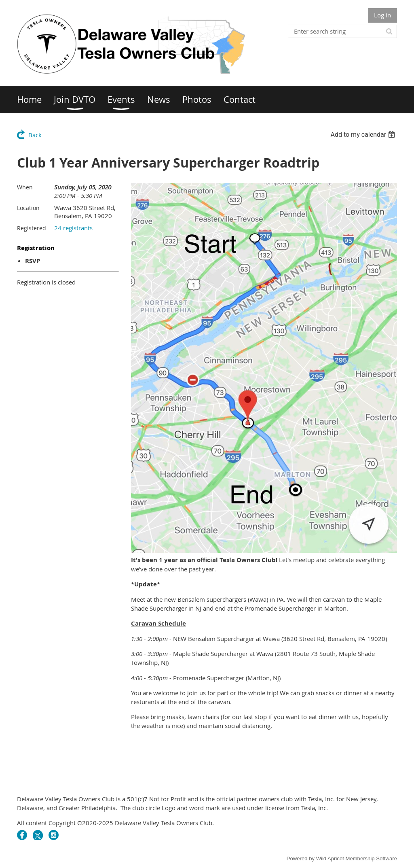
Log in (382, 15)
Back (35, 135)
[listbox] (364, 135)
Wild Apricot (330, 858)
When (25, 187)
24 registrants (73, 228)
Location (28, 208)
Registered (32, 228)
